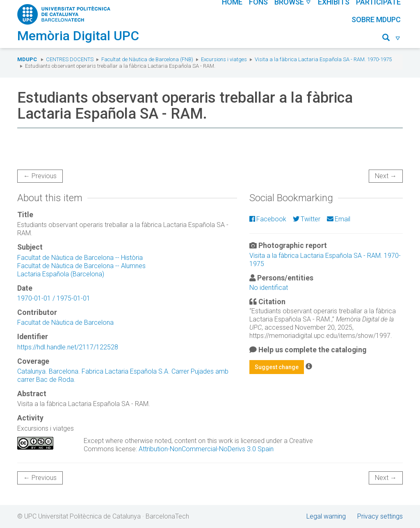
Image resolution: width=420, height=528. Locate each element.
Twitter (307, 219)
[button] (391, 39)
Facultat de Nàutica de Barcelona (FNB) (147, 59)
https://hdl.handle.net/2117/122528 (68, 347)
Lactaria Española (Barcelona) (61, 274)
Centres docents (70, 59)
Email (339, 219)
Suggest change (277, 367)
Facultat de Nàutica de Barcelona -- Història (80, 258)
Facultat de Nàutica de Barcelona (65, 323)
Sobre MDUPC (376, 20)
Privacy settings (380, 516)
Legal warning (326, 516)
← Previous (40, 176)
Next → (386, 176)
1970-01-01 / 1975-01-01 (54, 298)
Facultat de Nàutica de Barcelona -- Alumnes (81, 266)
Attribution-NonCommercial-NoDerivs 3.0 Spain (206, 449)
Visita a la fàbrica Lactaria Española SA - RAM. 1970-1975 (323, 59)
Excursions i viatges (224, 59)
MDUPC (27, 59)
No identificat (269, 288)
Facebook (268, 219)
